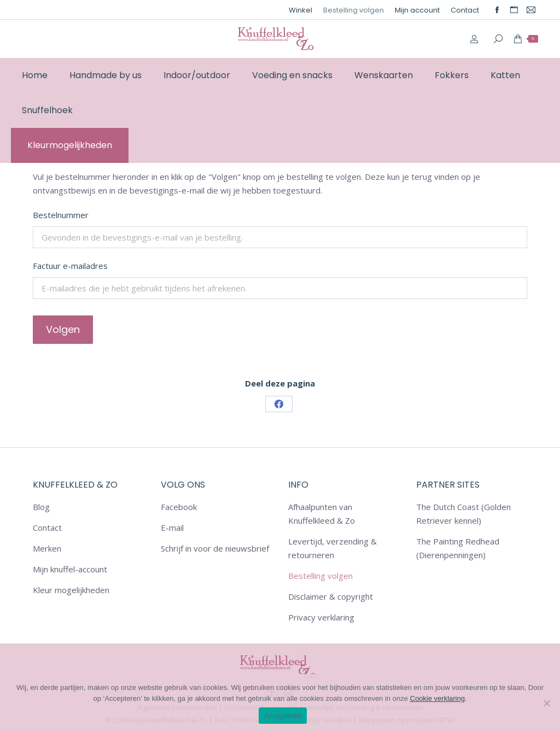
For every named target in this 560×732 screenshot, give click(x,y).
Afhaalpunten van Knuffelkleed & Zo (322, 514)
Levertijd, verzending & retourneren (332, 548)
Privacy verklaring (321, 617)
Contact (47, 528)
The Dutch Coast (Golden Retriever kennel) (463, 514)
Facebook (179, 507)
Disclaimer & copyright (331, 596)
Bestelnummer (61, 215)
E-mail (172, 528)
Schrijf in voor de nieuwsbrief (215, 548)
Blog (41, 507)
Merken (47, 548)
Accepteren (283, 716)
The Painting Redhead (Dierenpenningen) (458, 548)
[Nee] (546, 703)
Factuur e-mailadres (70, 266)
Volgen (63, 329)
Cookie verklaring (437, 698)
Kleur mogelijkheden (71, 590)
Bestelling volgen (320, 576)
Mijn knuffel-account (70, 569)
